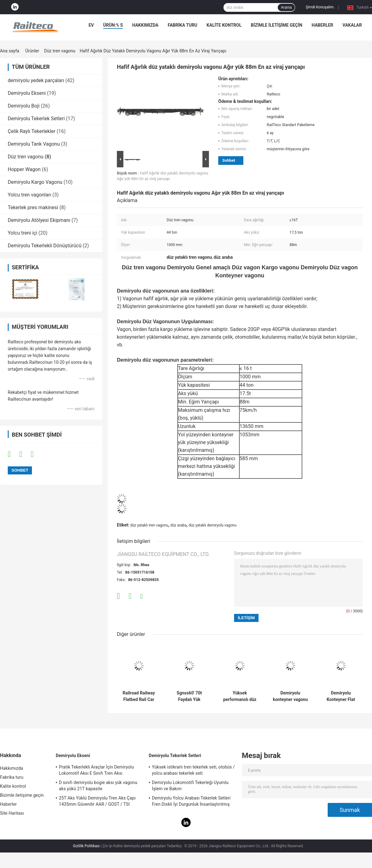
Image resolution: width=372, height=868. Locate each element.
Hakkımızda (145, 25)
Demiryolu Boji (24, 106)
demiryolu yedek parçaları (36, 80)
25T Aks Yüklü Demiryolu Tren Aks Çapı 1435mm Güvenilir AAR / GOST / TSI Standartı (97, 802)
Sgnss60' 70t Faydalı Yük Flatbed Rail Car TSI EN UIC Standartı (189, 696)
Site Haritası (12, 813)
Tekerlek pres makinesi (33, 207)
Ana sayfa (10, 51)
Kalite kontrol (224, 25)
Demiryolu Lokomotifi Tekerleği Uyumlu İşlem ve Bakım (190, 786)
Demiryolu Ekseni (27, 93)
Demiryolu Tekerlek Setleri (36, 119)
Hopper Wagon (24, 169)
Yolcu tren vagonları (29, 195)
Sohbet (229, 160)
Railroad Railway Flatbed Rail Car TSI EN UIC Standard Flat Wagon (139, 696)
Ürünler (32, 51)
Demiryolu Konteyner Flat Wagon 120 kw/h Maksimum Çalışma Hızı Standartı (341, 696)
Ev (91, 25)
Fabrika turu (182, 25)
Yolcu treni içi (22, 233)
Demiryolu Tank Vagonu (34, 144)
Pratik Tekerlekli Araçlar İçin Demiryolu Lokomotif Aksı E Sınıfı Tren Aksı (96, 770)
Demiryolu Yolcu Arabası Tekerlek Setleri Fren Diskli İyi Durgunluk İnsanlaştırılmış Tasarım (191, 802)
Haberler (322, 25)
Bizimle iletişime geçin (277, 25)
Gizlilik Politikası (86, 846)
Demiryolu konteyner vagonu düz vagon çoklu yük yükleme (290, 696)
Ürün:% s (113, 25)
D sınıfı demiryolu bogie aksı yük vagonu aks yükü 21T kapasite (98, 786)
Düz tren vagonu (60, 51)
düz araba (178, 525)
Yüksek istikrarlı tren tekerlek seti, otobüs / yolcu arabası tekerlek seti (193, 770)
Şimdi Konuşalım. (320, 7)
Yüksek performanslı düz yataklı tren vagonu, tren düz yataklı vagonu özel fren (240, 696)
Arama (286, 7)
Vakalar (352, 25)
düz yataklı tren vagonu (149, 525)
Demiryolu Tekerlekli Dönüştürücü (45, 246)
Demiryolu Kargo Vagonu (35, 182)
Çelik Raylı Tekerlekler (32, 131)
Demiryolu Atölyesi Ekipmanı (39, 220)
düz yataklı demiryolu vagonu (213, 525)
